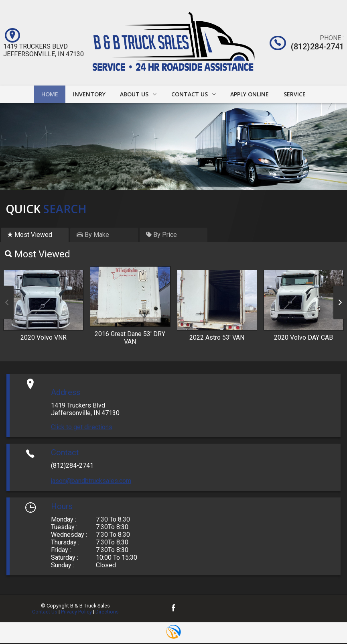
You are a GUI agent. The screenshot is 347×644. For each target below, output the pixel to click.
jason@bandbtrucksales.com (91, 482)
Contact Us (45, 613)
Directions (107, 613)
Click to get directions (82, 428)
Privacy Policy (76, 613)
